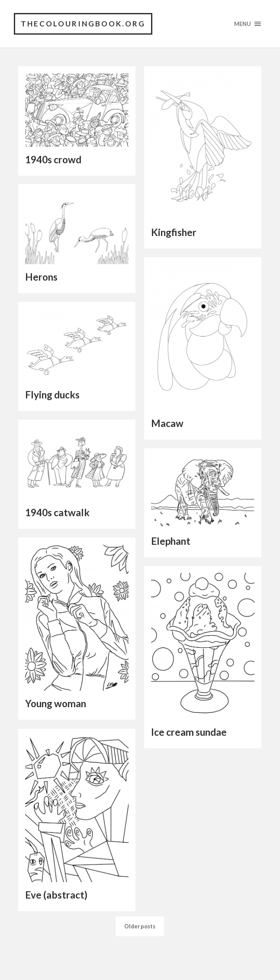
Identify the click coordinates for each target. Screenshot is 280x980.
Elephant (171, 541)
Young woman (56, 703)
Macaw (167, 423)
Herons (41, 277)
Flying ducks (52, 395)
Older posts (140, 954)
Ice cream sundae (189, 732)
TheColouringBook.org (83, 24)
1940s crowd (53, 160)
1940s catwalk (57, 513)
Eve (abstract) (56, 895)
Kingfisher (174, 232)
